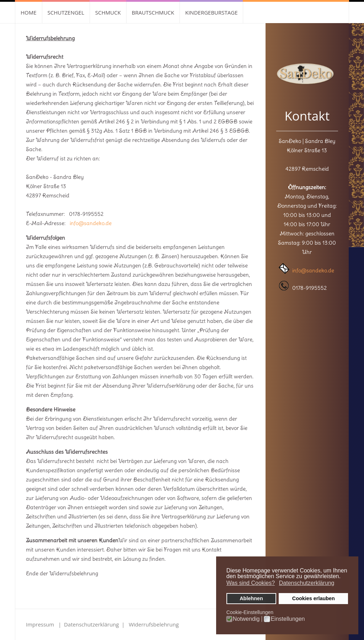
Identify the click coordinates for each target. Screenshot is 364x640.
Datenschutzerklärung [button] (307, 583)
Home (29, 12)
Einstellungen (288, 619)
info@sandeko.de (91, 223)
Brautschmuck (153, 12)
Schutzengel (66, 12)
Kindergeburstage (211, 12)
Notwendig (246, 619)
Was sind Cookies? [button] (251, 583)
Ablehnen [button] (251, 598)
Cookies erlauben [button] (314, 598)
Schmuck (108, 12)
